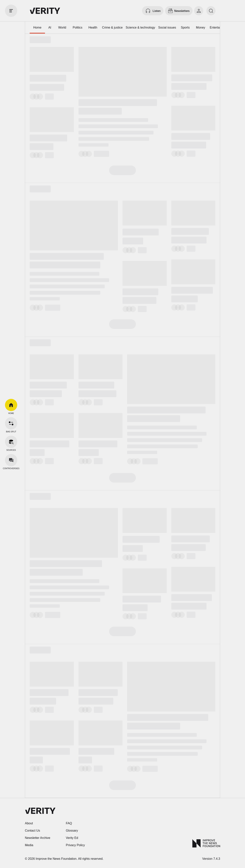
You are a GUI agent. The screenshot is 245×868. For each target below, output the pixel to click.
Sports (185, 27)
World (62, 27)
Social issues (167, 27)
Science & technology (140, 27)
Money (201, 27)
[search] (211, 11)
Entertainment (219, 27)
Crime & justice (112, 27)
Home (37, 27)
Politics (78, 27)
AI (50, 27)
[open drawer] (11, 11)
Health (93, 27)
